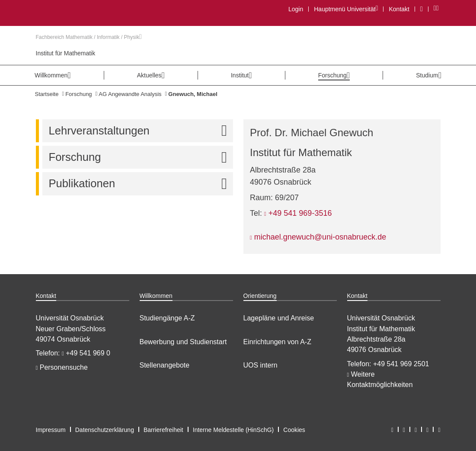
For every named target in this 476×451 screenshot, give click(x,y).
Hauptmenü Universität (346, 9)
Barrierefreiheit (163, 430)
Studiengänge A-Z (167, 318)
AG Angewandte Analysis (130, 94)
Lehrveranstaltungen (141, 131)
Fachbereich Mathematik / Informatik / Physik (89, 37)
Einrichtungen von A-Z (277, 342)
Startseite (47, 94)
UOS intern (260, 365)
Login (296, 9)
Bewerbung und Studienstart (183, 342)
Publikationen (141, 184)
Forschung (78, 94)
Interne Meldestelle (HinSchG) (233, 430)
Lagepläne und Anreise (279, 318)
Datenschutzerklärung (105, 430)
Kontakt (399, 9)
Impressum (51, 430)
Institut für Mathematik (66, 53)
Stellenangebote (165, 365)
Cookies (294, 430)
